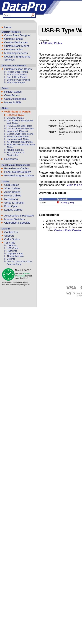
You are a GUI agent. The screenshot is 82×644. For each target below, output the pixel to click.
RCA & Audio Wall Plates (19, 126)
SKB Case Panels (16, 82)
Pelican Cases (13, 92)
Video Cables (12, 188)
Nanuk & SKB (13, 102)
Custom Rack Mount (17, 46)
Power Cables (13, 195)
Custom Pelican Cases (18, 69)
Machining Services (16, 53)
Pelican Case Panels (17, 72)
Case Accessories (15, 99)
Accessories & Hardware (19, 216)
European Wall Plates (18, 137)
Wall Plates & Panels (17, 112)
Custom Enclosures (16, 42)
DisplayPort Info (15, 254)
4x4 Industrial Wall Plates (20, 142)
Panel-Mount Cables (17, 168)
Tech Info (10, 243)
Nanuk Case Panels (17, 77)
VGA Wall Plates (15, 118)
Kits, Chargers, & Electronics (16, 154)
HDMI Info (12, 251)
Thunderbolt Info (15, 256)
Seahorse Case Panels (19, 80)
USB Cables (12, 185)
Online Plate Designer (17, 35)
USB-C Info (13, 248)
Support (9, 236)
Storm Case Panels (17, 74)
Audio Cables (12, 192)
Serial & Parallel (14, 203)
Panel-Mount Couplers (18, 172)
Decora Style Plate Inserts (20, 134)
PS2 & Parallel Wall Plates (20, 129)
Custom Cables (14, 49)
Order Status (12, 239)
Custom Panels (13, 39)
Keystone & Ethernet (17, 131)
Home (8, 27)
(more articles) (14, 264)
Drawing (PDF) (66, 203)
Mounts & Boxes (15, 150)
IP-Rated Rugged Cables (19, 175)
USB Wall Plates (16, 115)
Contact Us (11, 232)
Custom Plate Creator (68, 230)
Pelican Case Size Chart (19, 261)
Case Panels (12, 95)
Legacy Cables (13, 210)
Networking (11, 199)
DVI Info (11, 259)
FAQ (68, 293)
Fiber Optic (11, 206)
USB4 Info (12, 246)
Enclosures (11, 159)
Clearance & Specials (17, 223)
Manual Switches (15, 219)
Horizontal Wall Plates (18, 139)
